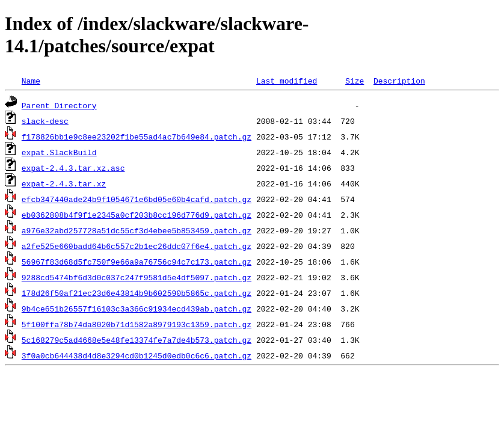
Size (355, 81)
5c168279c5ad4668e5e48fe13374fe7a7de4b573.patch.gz (137, 340)
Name (31, 81)
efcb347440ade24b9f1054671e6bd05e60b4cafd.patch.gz (137, 199)
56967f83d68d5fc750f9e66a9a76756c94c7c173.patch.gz (137, 262)
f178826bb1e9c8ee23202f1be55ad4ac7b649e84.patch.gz (137, 137)
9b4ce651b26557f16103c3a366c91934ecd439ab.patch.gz (137, 309)
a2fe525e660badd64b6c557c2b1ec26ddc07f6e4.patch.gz (137, 246)
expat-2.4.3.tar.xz (64, 183)
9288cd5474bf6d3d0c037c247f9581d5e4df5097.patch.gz (137, 277)
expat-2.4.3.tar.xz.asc (73, 168)
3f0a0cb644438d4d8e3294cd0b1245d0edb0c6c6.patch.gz (137, 355)
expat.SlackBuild (59, 152)
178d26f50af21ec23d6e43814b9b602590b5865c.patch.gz (137, 293)
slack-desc (45, 121)
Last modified (287, 81)
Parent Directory (59, 105)
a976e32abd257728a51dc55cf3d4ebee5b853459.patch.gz (137, 230)
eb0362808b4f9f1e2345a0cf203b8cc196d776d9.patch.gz (137, 215)
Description (399, 81)
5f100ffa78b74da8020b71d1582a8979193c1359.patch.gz (137, 324)
